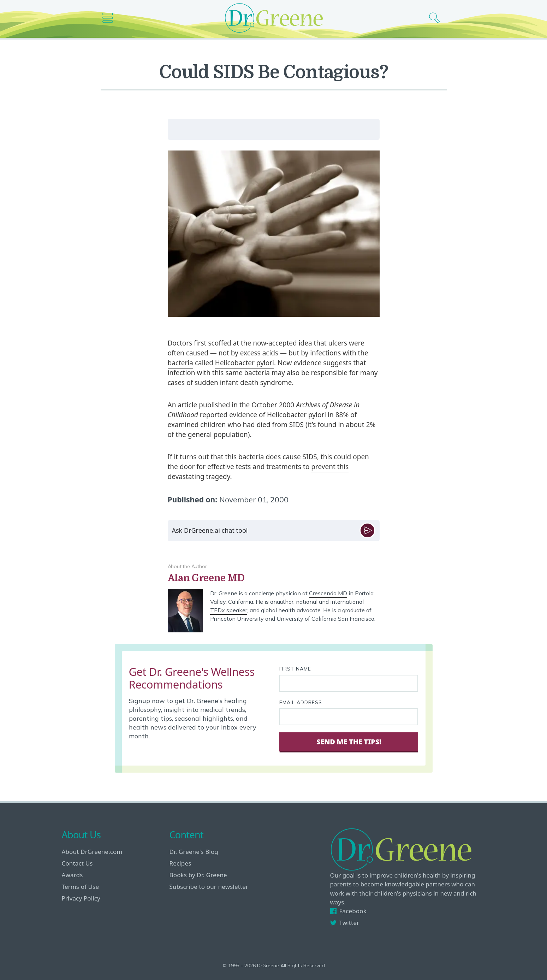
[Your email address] (349, 717)
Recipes (180, 863)
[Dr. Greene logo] (274, 18)
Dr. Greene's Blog (194, 852)
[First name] (349, 683)
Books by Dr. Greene (198, 875)
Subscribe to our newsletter (209, 887)
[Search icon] (437, 18)
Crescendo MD (328, 593)
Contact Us (77, 863)
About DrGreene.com (92, 852)
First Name (295, 669)
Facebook (348, 911)
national (307, 602)
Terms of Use (81, 887)
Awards (72, 875)
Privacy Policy (81, 898)
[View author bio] (274, 578)
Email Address (301, 702)
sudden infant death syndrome (243, 383)
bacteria (180, 363)
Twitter (345, 923)
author (285, 602)
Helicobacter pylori (245, 363)
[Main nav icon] (110, 18)
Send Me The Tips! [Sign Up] (349, 742)
